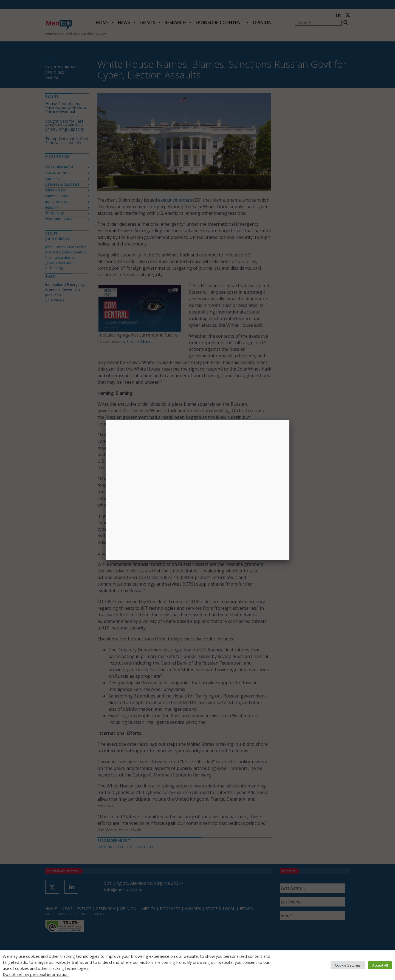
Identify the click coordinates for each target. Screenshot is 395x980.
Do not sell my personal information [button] (36, 974)
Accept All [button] (380, 965)
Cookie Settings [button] (348, 965)
